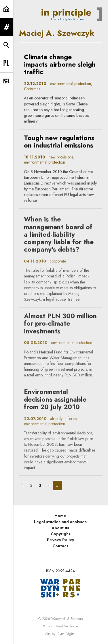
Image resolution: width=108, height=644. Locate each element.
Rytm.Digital (67, 634)
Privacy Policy (60, 540)
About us (60, 528)
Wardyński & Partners (67, 619)
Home (60, 516)
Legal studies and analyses (60, 522)
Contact (60, 546)
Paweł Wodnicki (66, 626)
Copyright (60, 534)
